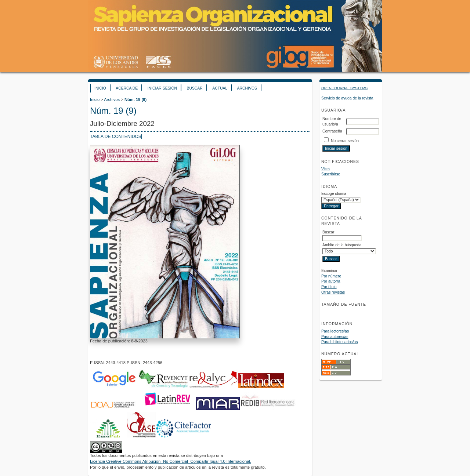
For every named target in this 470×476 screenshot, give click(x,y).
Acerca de (127, 88)
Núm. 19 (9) (135, 99)
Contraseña (332, 131)
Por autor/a (331, 281)
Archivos (247, 88)
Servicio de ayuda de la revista (347, 98)
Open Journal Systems (344, 88)
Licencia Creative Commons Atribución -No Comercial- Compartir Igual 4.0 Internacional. (171, 461)
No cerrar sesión (345, 141)
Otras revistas (333, 292)
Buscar (194, 88)
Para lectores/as (335, 331)
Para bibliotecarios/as (339, 342)
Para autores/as (335, 337)
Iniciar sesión (162, 88)
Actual (220, 88)
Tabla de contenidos (116, 137)
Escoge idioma (334, 194)
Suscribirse (331, 174)
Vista (326, 169)
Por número (331, 276)
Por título (329, 287)
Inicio (100, 88)
